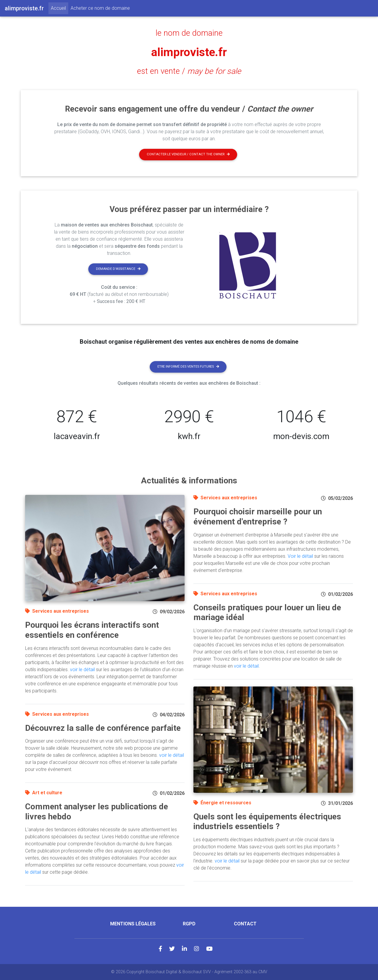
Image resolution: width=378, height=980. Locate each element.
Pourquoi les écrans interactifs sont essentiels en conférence (92, 630)
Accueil (60, 8)
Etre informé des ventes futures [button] (188, 367)
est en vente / (189, 71)
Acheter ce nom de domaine (100, 8)
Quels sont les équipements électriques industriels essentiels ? (267, 822)
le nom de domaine (189, 33)
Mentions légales (133, 924)
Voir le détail (300, 556)
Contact (245, 924)
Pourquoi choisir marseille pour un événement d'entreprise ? (258, 517)
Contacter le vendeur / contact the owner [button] (188, 154)
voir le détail (82, 670)
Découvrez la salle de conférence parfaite (103, 728)
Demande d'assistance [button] (118, 269)
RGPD (189, 924)
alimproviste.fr (189, 52)
